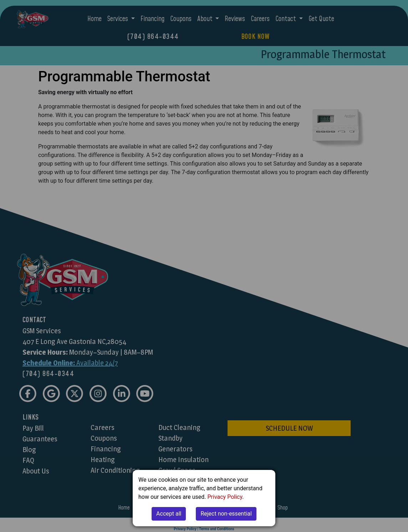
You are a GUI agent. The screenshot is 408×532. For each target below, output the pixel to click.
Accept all (169, 514)
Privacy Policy (225, 497)
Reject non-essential (226, 514)
